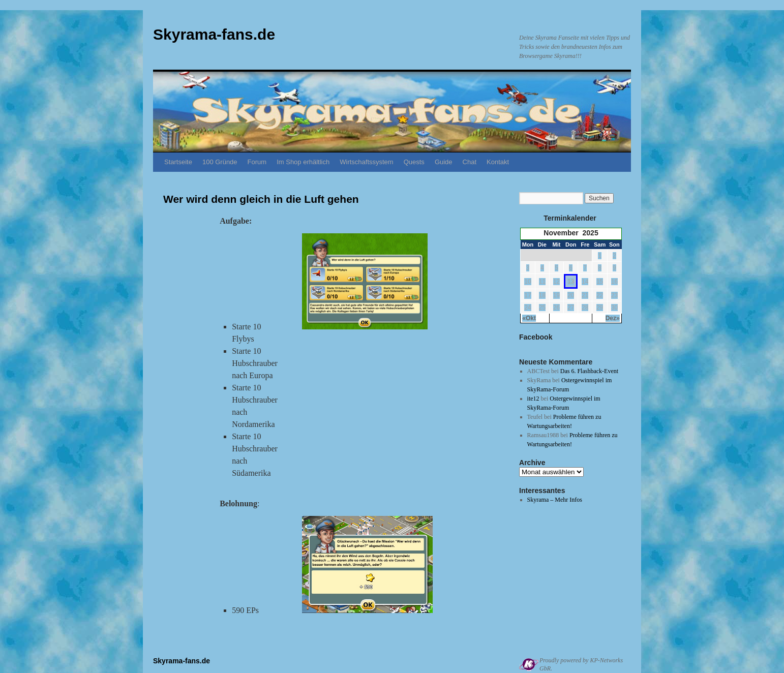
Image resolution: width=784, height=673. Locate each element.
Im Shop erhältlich (303, 162)
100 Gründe (220, 162)
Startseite (178, 162)
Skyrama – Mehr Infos (555, 500)
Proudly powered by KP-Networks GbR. (581, 664)
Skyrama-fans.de (214, 34)
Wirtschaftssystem (366, 162)
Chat (470, 162)
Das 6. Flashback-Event (589, 371)
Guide (444, 162)
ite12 (533, 399)
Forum (257, 162)
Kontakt (498, 162)
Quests (414, 162)
